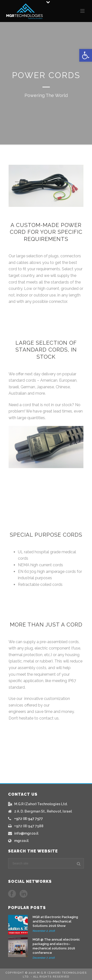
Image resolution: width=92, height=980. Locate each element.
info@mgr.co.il (26, 833)
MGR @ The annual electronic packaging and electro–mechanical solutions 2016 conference (56, 946)
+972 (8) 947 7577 (29, 819)
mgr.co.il (21, 841)
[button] (86, 55)
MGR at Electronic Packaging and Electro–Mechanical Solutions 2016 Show (55, 921)
